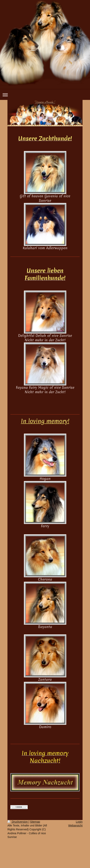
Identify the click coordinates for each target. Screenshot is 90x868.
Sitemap (35, 822)
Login (79, 822)
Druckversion (18, 822)
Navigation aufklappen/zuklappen (45, 95)
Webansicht (75, 825)
